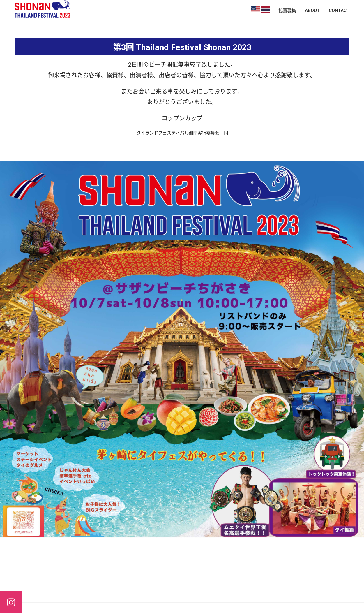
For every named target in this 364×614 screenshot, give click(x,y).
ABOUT (312, 10)
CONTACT (339, 10)
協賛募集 (287, 11)
